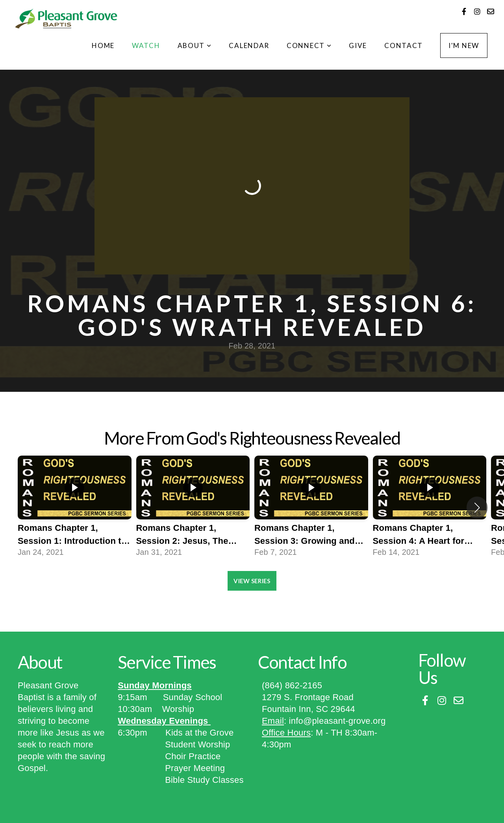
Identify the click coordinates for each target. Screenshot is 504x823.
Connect (309, 45)
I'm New (464, 45)
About (195, 45)
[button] (477, 508)
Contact (404, 45)
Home (103, 45)
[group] (75, 507)
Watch (146, 45)
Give (358, 45)
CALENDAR (249, 45)
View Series (252, 581)
